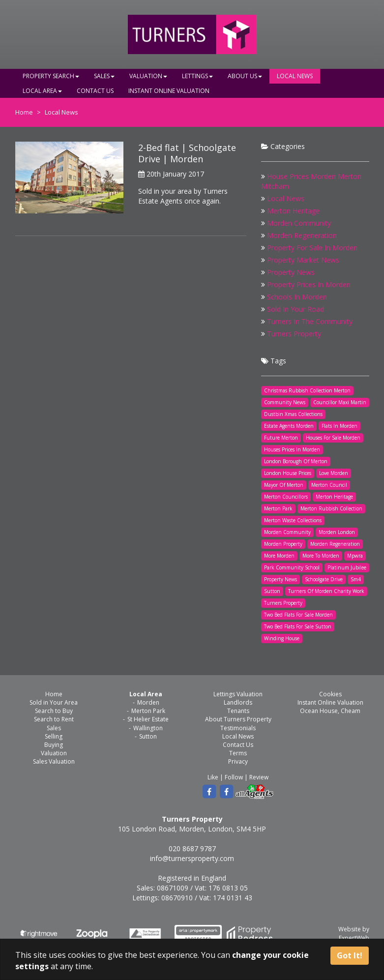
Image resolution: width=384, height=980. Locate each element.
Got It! (350, 955)
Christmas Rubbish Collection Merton (307, 390)
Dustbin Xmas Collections (293, 414)
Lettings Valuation (238, 694)
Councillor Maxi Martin (340, 402)
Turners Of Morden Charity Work (326, 591)
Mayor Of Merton (284, 485)
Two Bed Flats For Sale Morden (298, 615)
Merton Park (278, 508)
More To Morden (321, 556)
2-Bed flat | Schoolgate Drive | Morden (187, 153)
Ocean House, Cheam (330, 711)
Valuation (148, 76)
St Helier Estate (148, 719)
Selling (54, 736)
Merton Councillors (286, 497)
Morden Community (299, 223)
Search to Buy (54, 711)
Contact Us (95, 91)
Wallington (148, 728)
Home (24, 112)
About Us (245, 76)
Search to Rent (54, 719)
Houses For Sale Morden (333, 438)
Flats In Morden (340, 426)
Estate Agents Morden (289, 426)
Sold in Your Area (54, 702)
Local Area (42, 91)
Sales (104, 76)
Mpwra (355, 556)
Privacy (238, 761)
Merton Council (329, 485)
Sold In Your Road (295, 309)
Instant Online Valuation (169, 91)
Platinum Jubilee (347, 567)
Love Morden (334, 473)
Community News (285, 402)
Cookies (330, 694)
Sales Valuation (54, 761)
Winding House (282, 638)
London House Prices (288, 473)
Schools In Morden (297, 297)
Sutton (272, 591)
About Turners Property (238, 719)
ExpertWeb (354, 938)
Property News (291, 272)
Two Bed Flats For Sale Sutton (298, 626)
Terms (238, 753)
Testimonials (238, 728)
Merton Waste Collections (293, 520)
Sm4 (356, 579)
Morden (148, 702)
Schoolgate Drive (324, 579)
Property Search (51, 76)
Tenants (238, 711)
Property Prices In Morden (309, 284)
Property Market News (303, 260)
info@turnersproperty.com (192, 858)
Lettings (197, 76)
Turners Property (294, 334)
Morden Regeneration (302, 235)
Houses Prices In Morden (292, 449)
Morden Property (283, 544)
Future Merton (281, 438)
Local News (295, 76)
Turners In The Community (310, 321)
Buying (54, 745)
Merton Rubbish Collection (331, 508)
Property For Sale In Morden (312, 248)
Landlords (238, 702)
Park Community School (292, 567)
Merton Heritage (293, 211)
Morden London (337, 532)
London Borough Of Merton (296, 461)
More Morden (279, 556)
